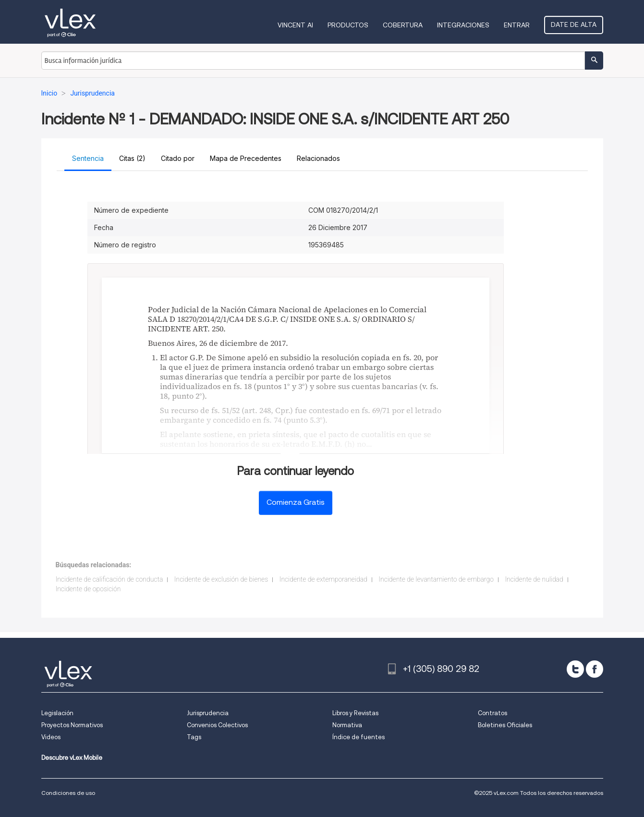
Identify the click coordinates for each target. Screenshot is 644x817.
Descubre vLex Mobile (72, 758)
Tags (194, 737)
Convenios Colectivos (217, 725)
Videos (51, 737)
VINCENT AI (295, 25)
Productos (348, 25)
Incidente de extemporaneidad (323, 579)
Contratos (492, 713)
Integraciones (463, 25)
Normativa (347, 725)
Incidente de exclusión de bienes (221, 579)
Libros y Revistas (355, 713)
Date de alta (574, 24)
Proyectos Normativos (72, 725)
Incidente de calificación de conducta (109, 579)
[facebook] (595, 669)
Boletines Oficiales (505, 725)
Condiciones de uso (68, 793)
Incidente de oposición (88, 589)
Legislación (57, 713)
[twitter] (575, 669)
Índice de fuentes (358, 737)
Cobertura (403, 25)
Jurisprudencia (208, 713)
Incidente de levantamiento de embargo (436, 579)
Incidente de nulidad (534, 579)
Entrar (517, 25)
